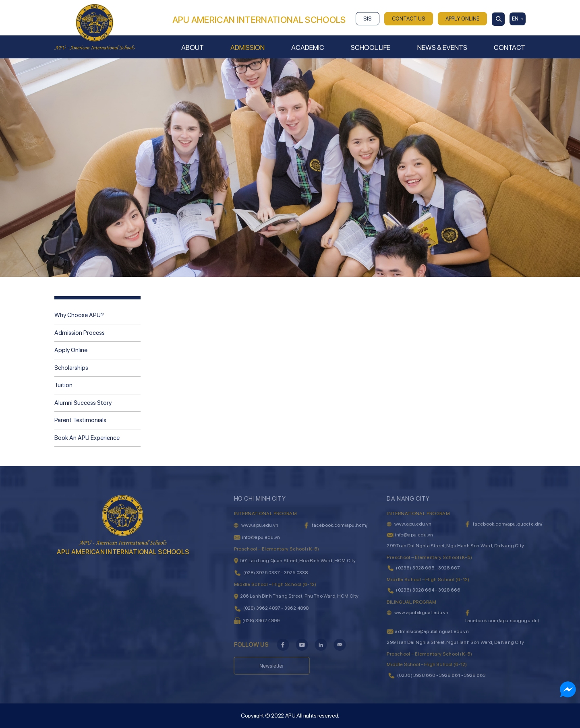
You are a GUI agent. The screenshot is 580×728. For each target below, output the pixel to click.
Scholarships (71, 368)
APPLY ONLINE (462, 19)
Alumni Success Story (83, 403)
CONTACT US (409, 19)
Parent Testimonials (80, 420)
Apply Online (71, 350)
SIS (368, 19)
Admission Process (80, 333)
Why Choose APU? (79, 315)
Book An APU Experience (87, 438)
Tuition (63, 385)
